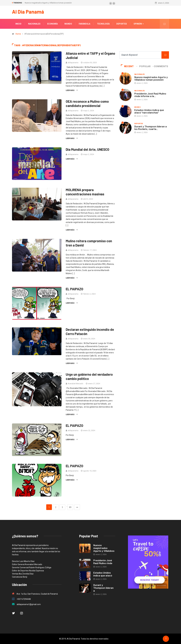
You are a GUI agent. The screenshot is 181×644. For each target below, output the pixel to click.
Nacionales (34, 24)
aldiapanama (73, 62)
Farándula (84, 24)
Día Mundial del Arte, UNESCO (88, 149)
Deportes (122, 24)
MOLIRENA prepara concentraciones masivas (85, 192)
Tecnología (103, 24)
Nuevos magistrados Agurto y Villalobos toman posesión (48, 3)
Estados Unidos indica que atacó (103, 574)
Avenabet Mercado (76, 383)
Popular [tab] (144, 66)
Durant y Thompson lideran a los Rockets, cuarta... (151, 127)
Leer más (72, 90)
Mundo (68, 24)
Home (18, 34)
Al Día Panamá (28, 12)
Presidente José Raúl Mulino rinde (103, 562)
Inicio (18, 24)
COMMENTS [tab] (161, 66)
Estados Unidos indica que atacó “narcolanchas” (149, 111)
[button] (111, 3)
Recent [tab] (127, 66)
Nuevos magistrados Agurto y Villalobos (104, 548)
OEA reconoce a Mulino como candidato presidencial (87, 103)
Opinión (138, 24)
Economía (52, 24)
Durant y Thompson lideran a (103, 588)
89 (70, 507)
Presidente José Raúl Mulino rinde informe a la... (150, 95)
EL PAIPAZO (75, 289)
